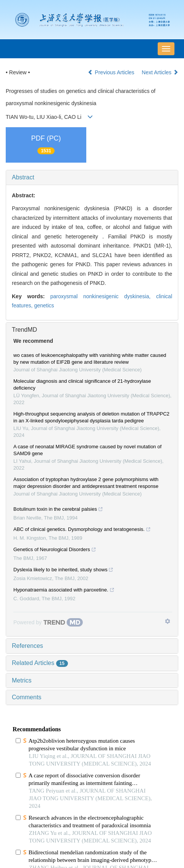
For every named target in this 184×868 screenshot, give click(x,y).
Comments (27, 697)
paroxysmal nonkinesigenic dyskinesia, (103, 296)
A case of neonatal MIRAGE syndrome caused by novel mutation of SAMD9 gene (87, 450)
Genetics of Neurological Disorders (55, 550)
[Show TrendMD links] (168, 621)
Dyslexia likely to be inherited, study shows (63, 571)
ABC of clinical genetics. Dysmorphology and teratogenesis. (82, 530)
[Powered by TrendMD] (48, 622)
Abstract (23, 177)
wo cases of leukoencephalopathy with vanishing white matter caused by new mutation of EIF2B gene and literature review (90, 359)
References (27, 646)
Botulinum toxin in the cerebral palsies (58, 510)
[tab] (92, 177)
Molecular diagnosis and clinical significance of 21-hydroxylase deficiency (82, 384)
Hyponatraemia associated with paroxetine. (64, 591)
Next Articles (160, 72)
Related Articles (40, 663)
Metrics (22, 680)
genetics (44, 305)
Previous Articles (112, 72)
